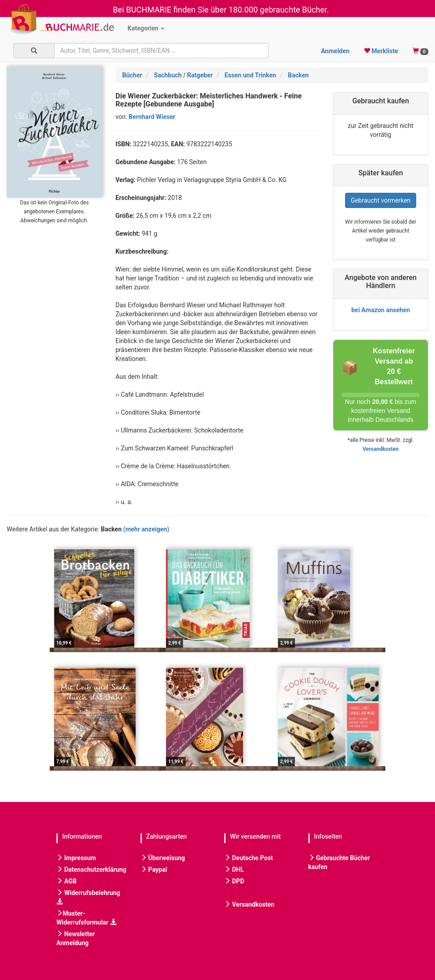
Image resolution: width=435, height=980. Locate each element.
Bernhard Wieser (152, 117)
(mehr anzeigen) (146, 529)
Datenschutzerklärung (91, 870)
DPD (234, 881)
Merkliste (381, 51)
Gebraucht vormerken (381, 200)
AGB (66, 881)
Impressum (76, 858)
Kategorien (146, 28)
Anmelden (335, 51)
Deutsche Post (249, 858)
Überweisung (163, 858)
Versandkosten (380, 449)
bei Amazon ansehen (381, 310)
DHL (234, 870)
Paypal (154, 870)
